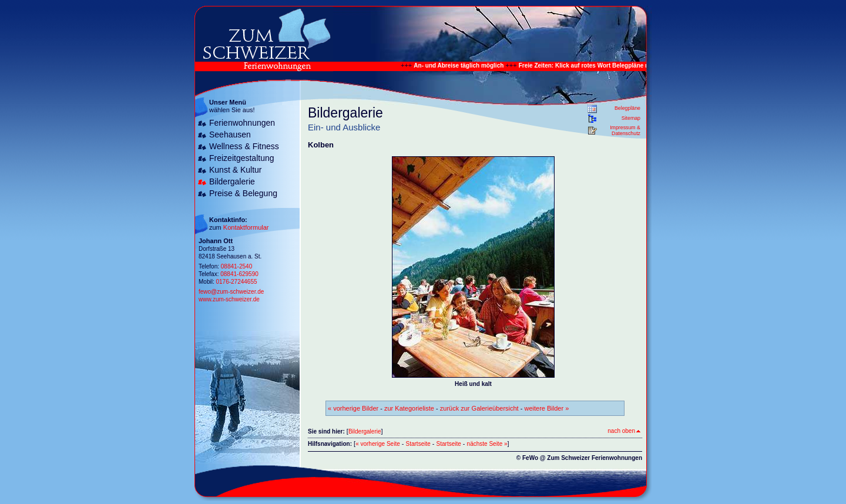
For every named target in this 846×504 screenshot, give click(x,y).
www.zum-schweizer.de (229, 299)
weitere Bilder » (546, 408)
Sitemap (631, 118)
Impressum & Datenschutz (625, 130)
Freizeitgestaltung (242, 158)
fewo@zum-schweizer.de (231, 292)
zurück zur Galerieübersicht (479, 408)
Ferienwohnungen (242, 123)
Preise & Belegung (243, 193)
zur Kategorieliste (409, 408)
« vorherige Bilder (353, 408)
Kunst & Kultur (236, 170)
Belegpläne (627, 108)
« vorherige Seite (378, 444)
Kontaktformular (246, 227)
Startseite (418, 444)
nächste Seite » (487, 444)
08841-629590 (239, 274)
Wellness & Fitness (244, 146)
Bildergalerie (232, 182)
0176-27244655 (236, 282)
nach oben (624, 431)
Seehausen (230, 135)
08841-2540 (236, 266)
